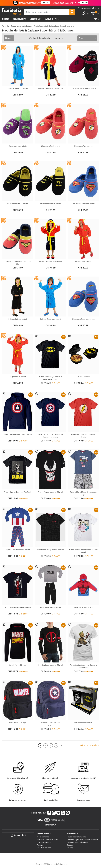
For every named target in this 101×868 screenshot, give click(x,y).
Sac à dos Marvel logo (18, 723)
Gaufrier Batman (83, 377)
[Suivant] (61, 745)
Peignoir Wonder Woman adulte (50, 88)
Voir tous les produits (90, 745)
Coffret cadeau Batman (83, 723)
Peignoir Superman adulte (18, 88)
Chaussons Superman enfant (83, 204)
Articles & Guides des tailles (47, 840)
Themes (5, 19)
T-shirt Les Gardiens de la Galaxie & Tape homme (83, 666)
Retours (40, 845)
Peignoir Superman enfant (50, 319)
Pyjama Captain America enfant (18, 550)
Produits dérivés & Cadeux (22, 26)
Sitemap (70, 848)
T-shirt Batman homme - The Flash (18, 492)
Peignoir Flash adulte (83, 261)
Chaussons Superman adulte (83, 319)
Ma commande (43, 837)
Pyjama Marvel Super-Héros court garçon (83, 493)
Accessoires (35, 19)
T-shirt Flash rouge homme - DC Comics (83, 436)
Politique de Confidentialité (77, 842)
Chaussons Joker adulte (18, 146)
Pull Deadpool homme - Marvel (50, 665)
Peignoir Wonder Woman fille (50, 261)
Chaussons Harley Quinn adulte (83, 88)
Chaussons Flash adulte (83, 146)
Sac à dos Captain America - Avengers (50, 724)
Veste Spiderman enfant (83, 607)
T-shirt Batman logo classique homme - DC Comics (50, 378)
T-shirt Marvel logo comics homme (50, 550)
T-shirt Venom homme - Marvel (50, 492)
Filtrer (8, 38)
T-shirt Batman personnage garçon (18, 607)
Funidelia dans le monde (76, 837)
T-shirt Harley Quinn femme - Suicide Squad (83, 551)
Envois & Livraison (44, 842)
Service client (18, 835)
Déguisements (19, 19)
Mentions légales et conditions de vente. (82, 840)
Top (95, 19)
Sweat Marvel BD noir (18, 665)
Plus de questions (44, 848)
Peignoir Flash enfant (18, 377)
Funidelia (6, 26)
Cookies (70, 845)
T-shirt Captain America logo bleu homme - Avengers (50, 436)
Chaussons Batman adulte (50, 204)
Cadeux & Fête (51, 19)
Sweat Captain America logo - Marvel (18, 434)
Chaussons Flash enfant (50, 146)
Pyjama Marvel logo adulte (50, 607)
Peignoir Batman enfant (18, 319)
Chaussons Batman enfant (18, 204)
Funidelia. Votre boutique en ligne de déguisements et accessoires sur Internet (12, 12)
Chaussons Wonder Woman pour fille (18, 263)
